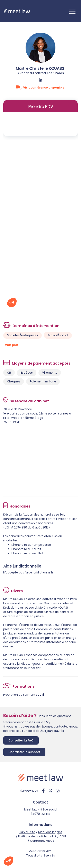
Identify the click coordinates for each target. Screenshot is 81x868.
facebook (43, 791)
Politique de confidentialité (37, 836)
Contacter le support (24, 752)
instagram (58, 791)
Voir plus (12, 345)
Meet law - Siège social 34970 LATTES (41, 812)
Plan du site (27, 832)
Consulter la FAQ (21, 740)
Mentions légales (50, 832)
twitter (51, 791)
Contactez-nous (42, 841)
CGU (63, 836)
